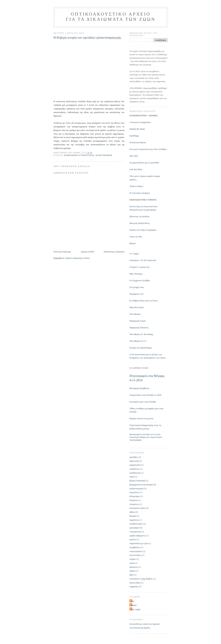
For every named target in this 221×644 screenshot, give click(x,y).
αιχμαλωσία (135, 465)
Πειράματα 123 (136, 294)
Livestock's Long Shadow (141, 579)
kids (131, 575)
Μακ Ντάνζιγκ (136, 274)
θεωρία (133, 516)
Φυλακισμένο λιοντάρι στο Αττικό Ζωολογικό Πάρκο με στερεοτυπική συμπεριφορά (146, 437)
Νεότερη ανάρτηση (62, 252)
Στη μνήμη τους (137, 287)
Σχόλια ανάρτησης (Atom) (78, 258)
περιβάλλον (135, 547)
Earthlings (134, 136)
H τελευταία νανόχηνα (140, 193)
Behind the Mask (137, 129)
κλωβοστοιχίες (136, 524)
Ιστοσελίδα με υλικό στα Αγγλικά (145, 624)
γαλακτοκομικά (104, 155)
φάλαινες (134, 567)
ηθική (132, 512)
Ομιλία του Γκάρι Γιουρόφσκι (143, 230)
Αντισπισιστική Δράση (140, 628)
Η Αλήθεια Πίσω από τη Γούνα (144, 301)
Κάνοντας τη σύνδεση (139, 216)
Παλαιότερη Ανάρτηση (114, 252)
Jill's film (134, 156)
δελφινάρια (134, 496)
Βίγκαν (133, 243)
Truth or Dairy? (136, 186)
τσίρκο (133, 559)
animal (133, 605)
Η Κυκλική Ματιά (138, 142)
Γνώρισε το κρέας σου (140, 267)
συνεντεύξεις (135, 555)
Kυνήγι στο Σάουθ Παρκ (141, 348)
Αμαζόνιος (134, 469)
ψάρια (132, 571)
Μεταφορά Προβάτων (139, 388)
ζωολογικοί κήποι (137, 508)
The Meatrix (135, 314)
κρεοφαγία (134, 528)
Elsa (132, 601)
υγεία (132, 563)
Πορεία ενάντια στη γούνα (141, 418)
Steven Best (135, 583)
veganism (134, 586)
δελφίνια (133, 500)
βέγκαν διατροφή (137, 481)
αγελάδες (134, 457)
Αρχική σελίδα (87, 252)
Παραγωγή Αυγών (138, 321)
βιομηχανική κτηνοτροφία (79, 155)
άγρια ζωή (134, 461)
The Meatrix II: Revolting (141, 334)
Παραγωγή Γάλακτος (139, 328)
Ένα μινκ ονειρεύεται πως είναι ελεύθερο (148, 149)
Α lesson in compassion (140, 122)
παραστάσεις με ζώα (139, 543)
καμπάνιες (134, 520)
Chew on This (136, 237)
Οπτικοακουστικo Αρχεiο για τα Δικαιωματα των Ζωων (111, 17)
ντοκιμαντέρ (135, 532)
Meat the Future (137, 307)
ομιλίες (133, 539)
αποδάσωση (135, 473)
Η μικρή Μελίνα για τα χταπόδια (144, 163)
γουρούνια (134, 492)
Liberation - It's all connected (143, 260)
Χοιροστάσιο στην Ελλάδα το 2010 (145, 395)
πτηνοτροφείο (136, 551)
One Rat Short (136, 169)
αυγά (132, 477)
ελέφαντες (134, 504)
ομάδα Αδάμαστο (137, 536)
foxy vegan (135, 609)
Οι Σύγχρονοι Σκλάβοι (140, 280)
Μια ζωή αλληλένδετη (140, 223)
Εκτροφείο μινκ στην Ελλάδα (143, 402)
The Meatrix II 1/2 (138, 341)
